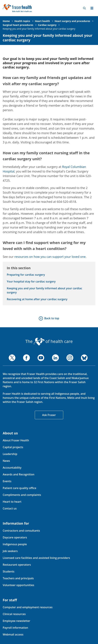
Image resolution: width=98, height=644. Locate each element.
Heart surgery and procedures (72, 21)
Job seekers (10, 551)
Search (84, 8)
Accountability (12, 468)
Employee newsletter (16, 621)
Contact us (10, 508)
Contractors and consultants (21, 531)
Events (7, 481)
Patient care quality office (19, 488)
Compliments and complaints (22, 495)
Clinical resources (14, 614)
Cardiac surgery (47, 25)
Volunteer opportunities (18, 585)
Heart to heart (12, 502)
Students (9, 571)
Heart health (42, 21)
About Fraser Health (16, 440)
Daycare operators (15, 537)
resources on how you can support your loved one (50, 257)
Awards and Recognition (19, 474)
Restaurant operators (17, 565)
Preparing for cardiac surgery (26, 275)
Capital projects (13, 447)
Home (6, 21)
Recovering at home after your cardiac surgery (37, 299)
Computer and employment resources (28, 607)
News (6, 461)
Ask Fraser (49, 415)
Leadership (10, 454)
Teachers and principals (18, 578)
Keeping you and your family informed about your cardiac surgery (39, 29)
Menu (92, 8)
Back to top (52, 318)
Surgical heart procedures (18, 25)
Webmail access (13, 634)
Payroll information (15, 628)
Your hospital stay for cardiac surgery (31, 281)
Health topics (22, 21)
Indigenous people (15, 544)
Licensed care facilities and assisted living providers (36, 558)
